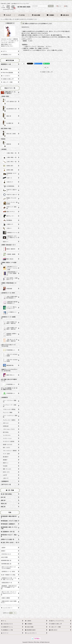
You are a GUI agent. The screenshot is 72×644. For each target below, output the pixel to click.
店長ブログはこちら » (8, 46)
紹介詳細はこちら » (7, 44)
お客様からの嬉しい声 (46, 72)
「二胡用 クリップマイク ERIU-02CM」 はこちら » (37, 47)
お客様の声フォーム (28, 50)
